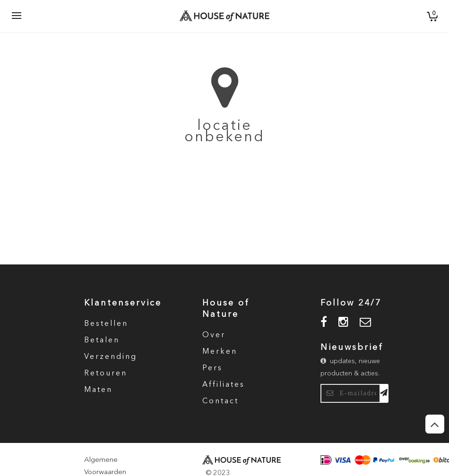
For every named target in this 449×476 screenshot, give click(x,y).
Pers (212, 368)
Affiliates (224, 385)
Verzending (111, 357)
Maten (98, 390)
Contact (220, 401)
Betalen (102, 340)
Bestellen (106, 324)
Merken (220, 352)
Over (214, 335)
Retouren (106, 374)
